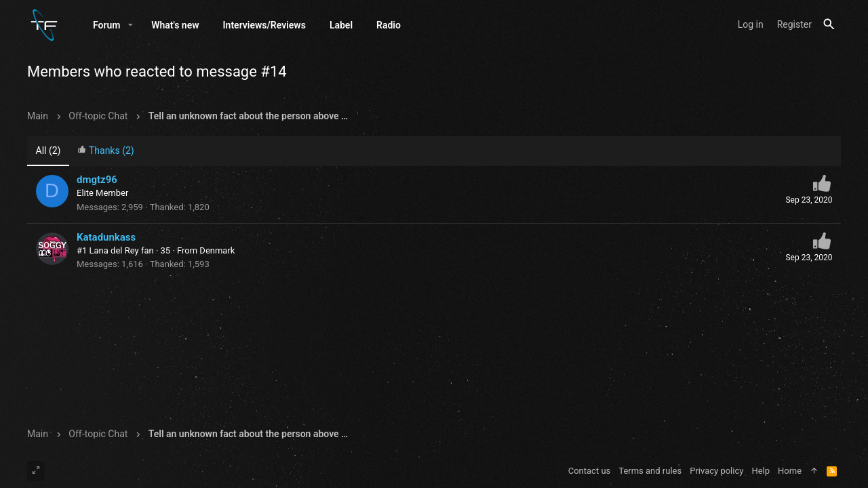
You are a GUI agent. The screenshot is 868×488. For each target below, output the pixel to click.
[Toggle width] (36, 471)
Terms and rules (650, 471)
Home (790, 471)
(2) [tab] (48, 151)
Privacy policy (716, 471)
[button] (131, 25)
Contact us (590, 471)
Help (761, 471)
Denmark (217, 251)
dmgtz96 (97, 180)
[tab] (106, 152)
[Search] (829, 25)
